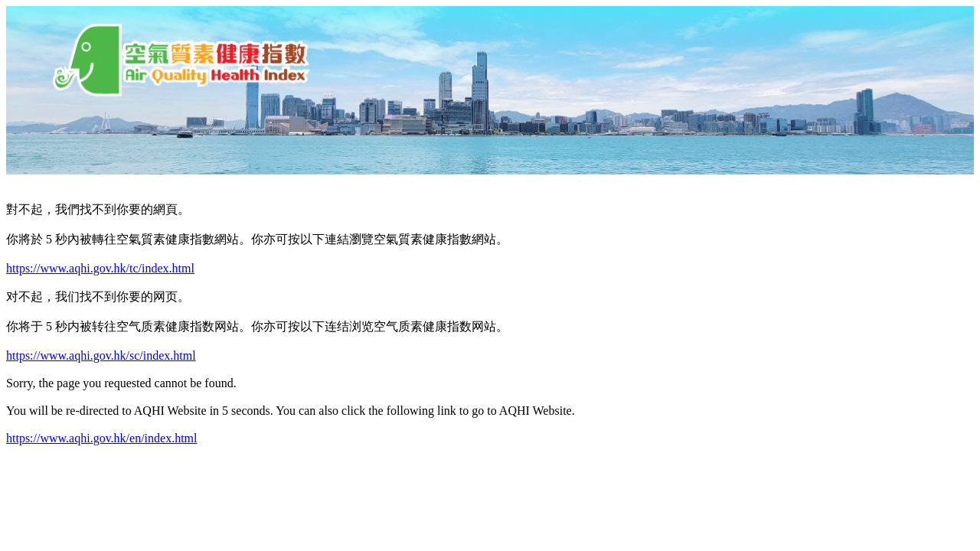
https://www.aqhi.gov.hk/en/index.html (101, 438)
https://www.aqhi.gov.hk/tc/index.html (100, 268)
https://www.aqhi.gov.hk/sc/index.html (101, 355)
